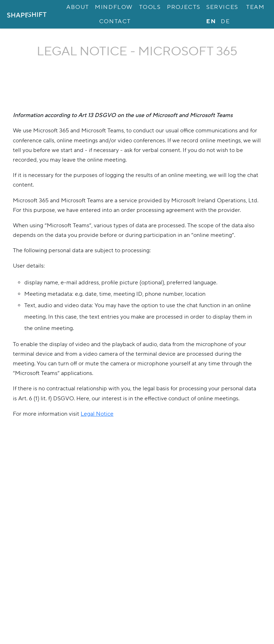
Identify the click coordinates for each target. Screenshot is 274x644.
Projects (184, 7)
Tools (150, 7)
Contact (115, 21)
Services (222, 7)
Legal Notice (97, 414)
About (78, 7)
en (211, 21)
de (225, 21)
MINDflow (114, 7)
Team (255, 7)
